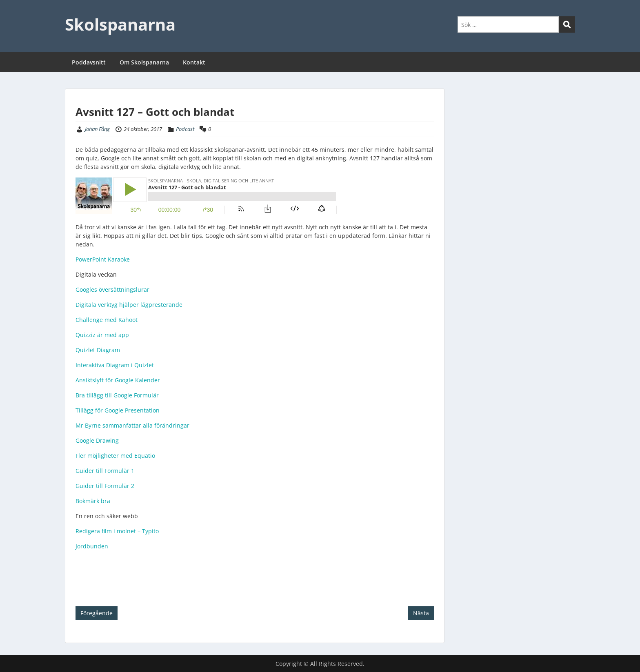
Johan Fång (97, 129)
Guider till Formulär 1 (105, 471)
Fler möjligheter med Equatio (115, 456)
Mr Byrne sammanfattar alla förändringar (132, 425)
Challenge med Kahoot (107, 320)
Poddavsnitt (89, 62)
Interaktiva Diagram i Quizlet (115, 365)
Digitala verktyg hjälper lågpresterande (129, 305)
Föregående (97, 613)
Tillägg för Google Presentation (118, 410)
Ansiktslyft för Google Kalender (118, 380)
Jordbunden (92, 546)
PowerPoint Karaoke (103, 259)
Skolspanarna (120, 24)
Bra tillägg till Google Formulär (117, 395)
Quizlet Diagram (98, 350)
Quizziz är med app (102, 335)
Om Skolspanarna (144, 62)
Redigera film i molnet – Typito (117, 531)
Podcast (185, 129)
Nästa (421, 613)
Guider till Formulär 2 (105, 486)
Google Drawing (97, 440)
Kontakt (194, 62)
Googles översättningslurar (112, 289)
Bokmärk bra (93, 501)
